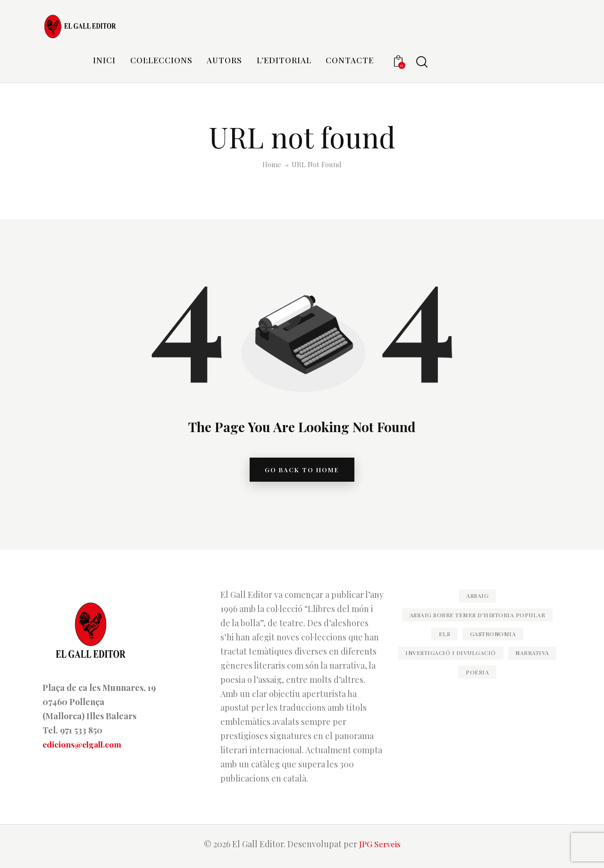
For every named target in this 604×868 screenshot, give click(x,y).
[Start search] (422, 62)
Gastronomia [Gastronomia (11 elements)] (496, 645)
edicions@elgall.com (84, 748)
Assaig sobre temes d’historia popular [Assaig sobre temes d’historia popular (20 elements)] (477, 622)
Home (272, 165)
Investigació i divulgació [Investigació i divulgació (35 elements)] (477, 664)
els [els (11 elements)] (440, 645)
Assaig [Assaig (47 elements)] (477, 599)
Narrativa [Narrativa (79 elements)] (452, 684)
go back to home (302, 472)
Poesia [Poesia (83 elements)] (508, 684)
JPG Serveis (380, 848)
